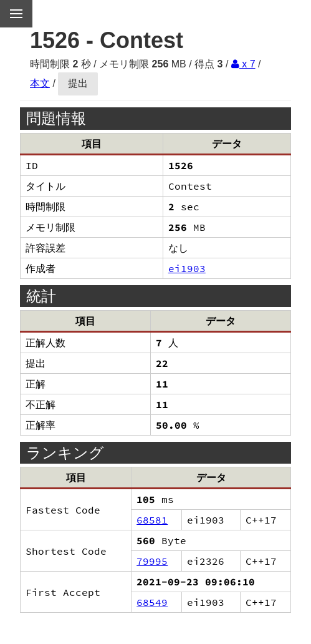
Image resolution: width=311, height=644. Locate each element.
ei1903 (187, 268)
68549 (152, 602)
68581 (152, 520)
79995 (152, 561)
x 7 (243, 64)
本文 (40, 83)
